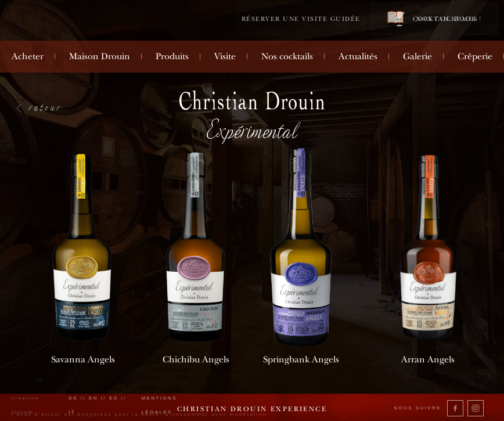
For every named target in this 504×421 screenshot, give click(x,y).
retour (46, 107)
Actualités (358, 56)
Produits (172, 56)
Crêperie (475, 56)
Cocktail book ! (434, 18)
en (93, 398)
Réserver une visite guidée (301, 19)
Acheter (28, 56)
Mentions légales (159, 405)
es (114, 398)
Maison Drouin (100, 56)
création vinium (26, 405)
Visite (225, 56)
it (72, 412)
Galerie (417, 56)
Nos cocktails (287, 56)
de (73, 398)
